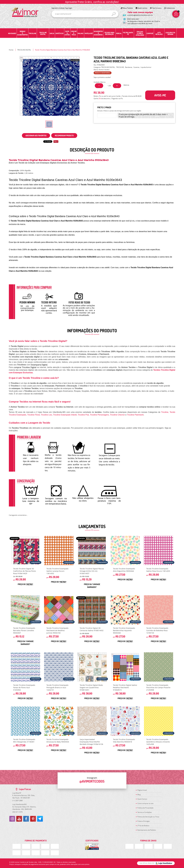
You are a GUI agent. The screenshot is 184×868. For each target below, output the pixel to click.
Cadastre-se (170, 8)
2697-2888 (17, 801)
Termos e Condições (145, 812)
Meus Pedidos (128, 8)
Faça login (69, 8)
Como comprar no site (145, 803)
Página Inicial (142, 790)
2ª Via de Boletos (143, 826)
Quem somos (142, 8)
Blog (139, 795)
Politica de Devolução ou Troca (148, 817)
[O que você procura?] (114, 14)
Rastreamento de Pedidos (147, 830)
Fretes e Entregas (144, 821)
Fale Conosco (157, 8)
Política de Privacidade (145, 808)
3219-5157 (133, 19)
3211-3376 (17, 812)
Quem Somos (142, 799)
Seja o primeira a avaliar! (102, 77)
